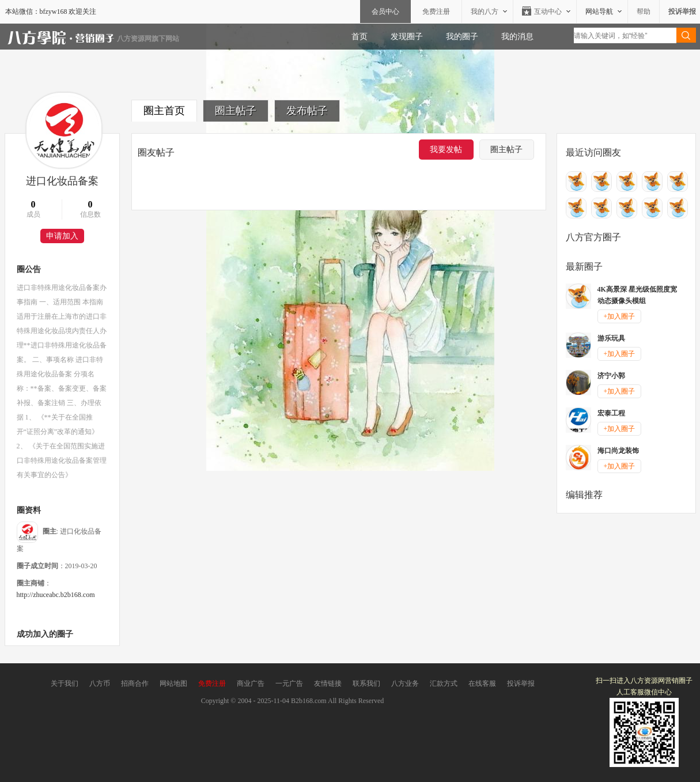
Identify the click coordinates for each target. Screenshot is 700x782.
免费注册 (436, 12)
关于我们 (65, 683)
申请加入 (62, 236)
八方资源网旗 (138, 39)
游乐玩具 (611, 338)
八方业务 (405, 683)
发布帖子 (307, 111)
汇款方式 (444, 683)
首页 (360, 37)
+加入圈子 (620, 316)
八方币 (100, 683)
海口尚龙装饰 (618, 451)
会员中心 (385, 12)
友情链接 (328, 683)
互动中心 (548, 12)
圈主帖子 (236, 111)
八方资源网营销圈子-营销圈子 (61, 39)
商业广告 (251, 683)
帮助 (644, 12)
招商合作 (135, 683)
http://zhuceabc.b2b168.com (56, 595)
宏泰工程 (611, 413)
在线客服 (482, 683)
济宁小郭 (611, 376)
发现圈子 (407, 37)
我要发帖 (446, 150)
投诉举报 (521, 683)
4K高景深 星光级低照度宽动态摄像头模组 (637, 295)
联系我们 (366, 683)
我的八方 (485, 12)
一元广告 (289, 683)
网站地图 (173, 683)
